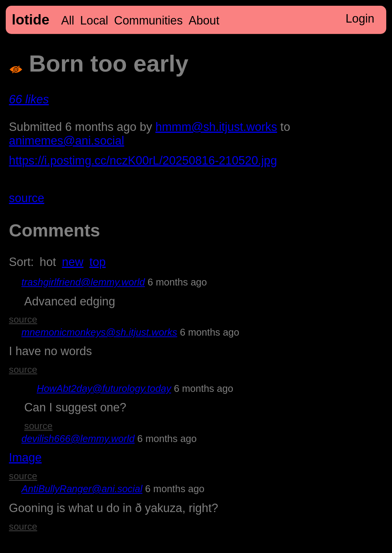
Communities (148, 20)
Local (94, 20)
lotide (31, 20)
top (97, 262)
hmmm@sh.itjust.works (216, 127)
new (73, 262)
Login (360, 19)
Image (25, 458)
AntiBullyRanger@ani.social (82, 489)
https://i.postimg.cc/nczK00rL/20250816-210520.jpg (143, 161)
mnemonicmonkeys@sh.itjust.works (99, 332)
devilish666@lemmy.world (78, 439)
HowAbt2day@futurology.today (104, 388)
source (26, 198)
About (204, 20)
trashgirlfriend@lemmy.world (83, 282)
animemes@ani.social (66, 141)
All (68, 20)
